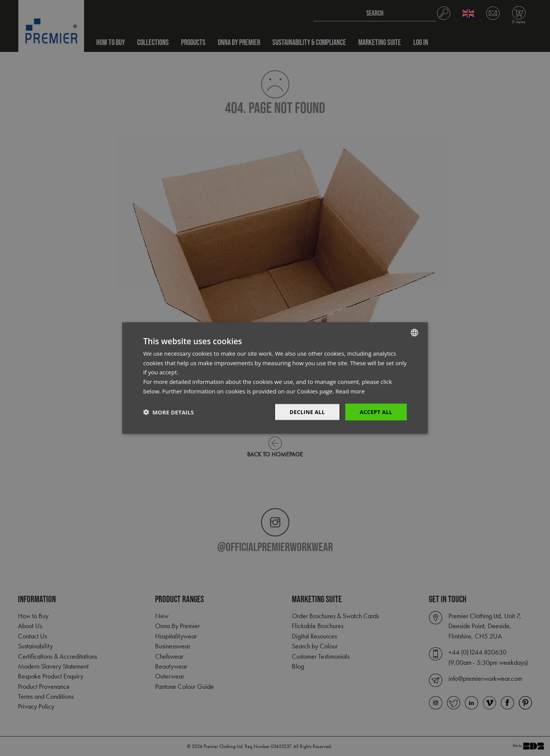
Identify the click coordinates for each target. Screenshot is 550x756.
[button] (168, 412)
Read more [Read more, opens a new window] (350, 391)
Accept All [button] (376, 412)
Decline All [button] (307, 412)
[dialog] (275, 378)
